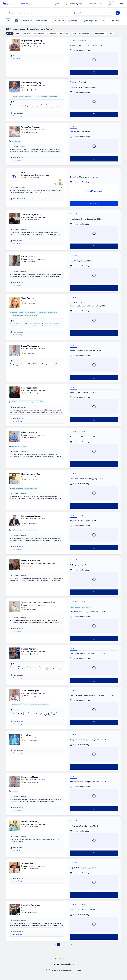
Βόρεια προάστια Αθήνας (59, 33)
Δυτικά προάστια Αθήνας (81, 33)
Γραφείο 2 (83, 40)
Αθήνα (18, 33)
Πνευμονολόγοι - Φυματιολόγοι (62, 970)
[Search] (118, 13)
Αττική (10, 33)
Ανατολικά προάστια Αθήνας (35, 33)
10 (68, 944)
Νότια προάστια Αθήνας (104, 33)
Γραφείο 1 (73, 40)
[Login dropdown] (111, 4)
